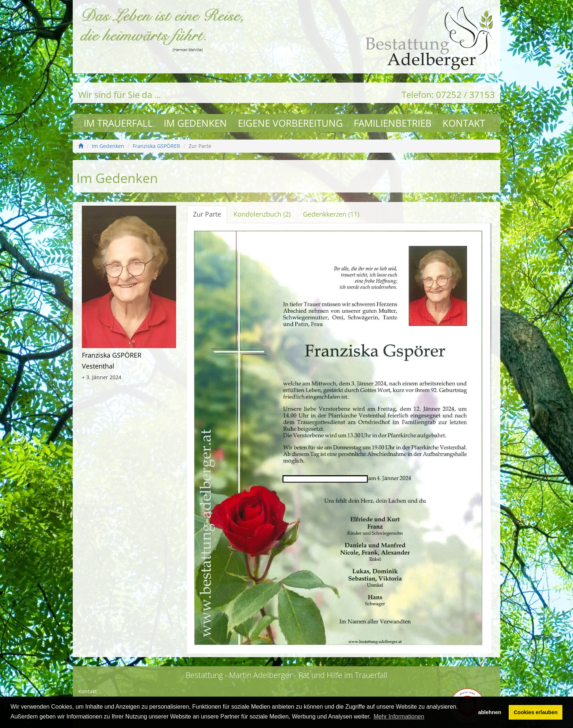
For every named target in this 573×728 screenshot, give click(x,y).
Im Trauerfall (118, 123)
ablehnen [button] (489, 712)
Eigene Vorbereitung (290, 123)
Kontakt (464, 123)
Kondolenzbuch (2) (262, 214)
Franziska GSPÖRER (156, 146)
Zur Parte (207, 214)
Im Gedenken (195, 123)
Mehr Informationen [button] (399, 716)
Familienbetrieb (393, 123)
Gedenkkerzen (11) (331, 214)
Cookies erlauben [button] (536, 712)
